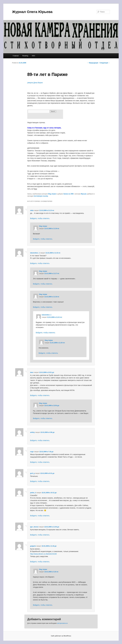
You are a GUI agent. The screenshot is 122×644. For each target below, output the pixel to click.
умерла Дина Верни (35, 83)
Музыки (84, 194)
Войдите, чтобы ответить (40, 218)
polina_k (33, 493)
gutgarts (33, 546)
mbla (32, 210)
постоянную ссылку (41, 196)
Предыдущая (93, 63)
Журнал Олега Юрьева (32, 12)
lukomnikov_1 (35, 253)
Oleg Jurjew (52, 194)
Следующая (105, 63)
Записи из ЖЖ (68, 194)
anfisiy (32, 432)
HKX (34, 56)
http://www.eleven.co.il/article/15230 (43, 554)
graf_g (32, 473)
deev (32, 372)
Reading (25, 56)
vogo (32, 452)
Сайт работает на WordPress (61, 636)
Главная (16, 56)
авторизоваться (62, 623)
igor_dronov (34, 527)
